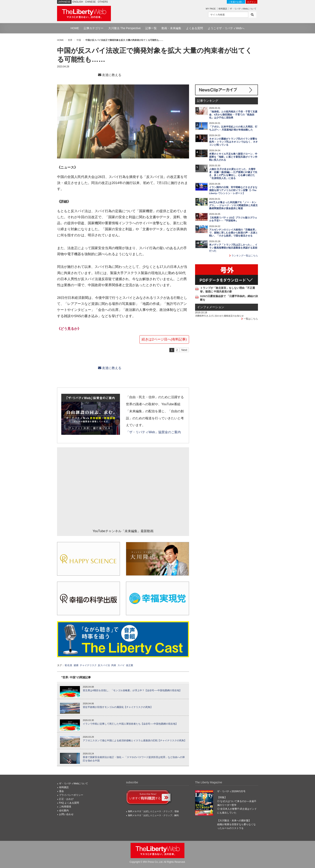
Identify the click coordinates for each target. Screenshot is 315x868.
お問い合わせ (66, 814)
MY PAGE (211, 9)
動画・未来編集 (171, 28)
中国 (79, 40)
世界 (70, 40)
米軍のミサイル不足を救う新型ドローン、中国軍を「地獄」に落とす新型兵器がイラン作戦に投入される (233, 157)
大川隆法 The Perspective (124, 28)
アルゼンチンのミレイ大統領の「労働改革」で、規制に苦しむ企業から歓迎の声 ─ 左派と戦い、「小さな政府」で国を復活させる (234, 233)
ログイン (252, 2)
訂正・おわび (66, 799)
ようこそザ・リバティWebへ (226, 28)
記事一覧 (151, 28)
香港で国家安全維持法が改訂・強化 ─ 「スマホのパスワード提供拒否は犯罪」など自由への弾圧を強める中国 (134, 759)
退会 (61, 791)
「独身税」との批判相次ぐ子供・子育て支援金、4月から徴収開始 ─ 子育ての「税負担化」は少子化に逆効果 (233, 115)
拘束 (114, 665)
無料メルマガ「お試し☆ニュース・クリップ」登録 (153, 811)
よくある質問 (194, 28)
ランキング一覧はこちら (244, 256)
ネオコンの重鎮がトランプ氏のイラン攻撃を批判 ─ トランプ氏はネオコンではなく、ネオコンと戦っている (234, 142)
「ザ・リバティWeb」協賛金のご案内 (153, 432)
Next (184, 350)
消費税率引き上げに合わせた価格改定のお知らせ (219, 316)
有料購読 (223, 9)
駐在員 (69, 665)
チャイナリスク (88, 665)
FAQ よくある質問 (69, 803)
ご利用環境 (65, 807)
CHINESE (91, 2)
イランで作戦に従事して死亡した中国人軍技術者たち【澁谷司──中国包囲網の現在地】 (130, 724)
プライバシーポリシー (71, 795)
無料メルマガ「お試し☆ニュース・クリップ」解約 (153, 815)
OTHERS (103, 2)
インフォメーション (211, 307)
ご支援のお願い (236, 2)
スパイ (121, 665)
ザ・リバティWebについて (243, 9)
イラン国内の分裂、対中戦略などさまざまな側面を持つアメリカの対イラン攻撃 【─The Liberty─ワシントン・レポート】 (233, 190)
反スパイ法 (104, 665)
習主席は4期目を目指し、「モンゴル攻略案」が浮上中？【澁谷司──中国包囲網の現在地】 (132, 690)
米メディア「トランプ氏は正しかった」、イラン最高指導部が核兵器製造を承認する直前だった (233, 248)
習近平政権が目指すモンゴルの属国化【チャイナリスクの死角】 (118, 707)
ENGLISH (78, 2)
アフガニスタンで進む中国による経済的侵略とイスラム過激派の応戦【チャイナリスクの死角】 (135, 740)
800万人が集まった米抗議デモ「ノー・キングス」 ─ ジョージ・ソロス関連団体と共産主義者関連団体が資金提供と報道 (234, 205)
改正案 (130, 665)
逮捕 (76, 665)
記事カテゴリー (94, 28)
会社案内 (64, 810)
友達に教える (110, 75)
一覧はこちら (250, 319)
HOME (75, 28)
